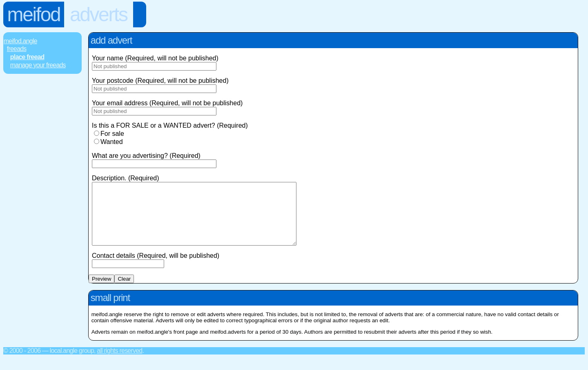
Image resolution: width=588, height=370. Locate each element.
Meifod (34, 14)
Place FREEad (27, 57)
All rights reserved (119, 363)
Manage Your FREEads (38, 65)
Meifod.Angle (20, 41)
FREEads (17, 49)
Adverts (99, 14)
